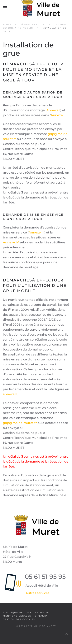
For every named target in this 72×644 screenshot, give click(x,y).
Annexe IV (11, 242)
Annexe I (53, 110)
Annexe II (58, 115)
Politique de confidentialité (26, 612)
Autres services (37, 593)
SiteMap (41, 616)
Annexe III (36, 232)
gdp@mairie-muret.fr (20, 423)
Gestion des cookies (19, 619)
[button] (5, 8)
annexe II (10, 394)
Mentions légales (17, 616)
